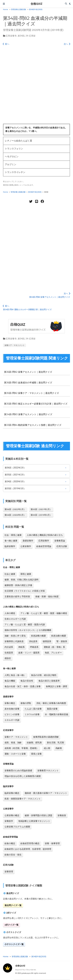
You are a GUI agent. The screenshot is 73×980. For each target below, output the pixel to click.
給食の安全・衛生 (13, 855)
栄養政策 (62, 815)
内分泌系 (9, 647)
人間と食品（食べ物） (15, 675)
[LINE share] (36, 201)
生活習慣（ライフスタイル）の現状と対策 (25, 591)
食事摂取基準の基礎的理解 (46, 737)
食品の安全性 (27, 681)
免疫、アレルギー (53, 653)
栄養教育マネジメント (48, 771)
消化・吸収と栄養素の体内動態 (51, 703)
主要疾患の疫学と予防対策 (17, 596)
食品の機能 (10, 681)
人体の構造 (10, 613)
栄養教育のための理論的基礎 (18, 771)
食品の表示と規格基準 (49, 681)
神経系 (22, 647)
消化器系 (33, 641)
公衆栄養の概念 (12, 815)
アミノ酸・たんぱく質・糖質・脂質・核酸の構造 (44, 613)
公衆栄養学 (26, 546)
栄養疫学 (9, 821)
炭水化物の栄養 (12, 709)
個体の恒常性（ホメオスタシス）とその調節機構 (28, 630)
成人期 (47, 748)
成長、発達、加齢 (13, 743)
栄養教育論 (60, 541)
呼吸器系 (34, 647)
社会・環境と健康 (13, 535)
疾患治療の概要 (59, 636)
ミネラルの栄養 (32, 714)
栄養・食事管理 (52, 843)
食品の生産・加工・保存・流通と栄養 (23, 686)
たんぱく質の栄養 (33, 709)
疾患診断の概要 (38, 636)
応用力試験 (62, 546)
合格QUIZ (36, 4)
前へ (6, 44)
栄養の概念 (10, 703)
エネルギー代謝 (12, 720)
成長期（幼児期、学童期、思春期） (22, 748)
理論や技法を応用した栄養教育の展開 (23, 776)
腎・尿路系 (62, 641)
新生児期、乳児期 (55, 743)
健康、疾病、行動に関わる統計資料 (22, 580)
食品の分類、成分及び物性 (44, 675)
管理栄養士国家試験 (19, 10)
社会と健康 (10, 574)
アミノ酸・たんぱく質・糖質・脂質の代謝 (25, 624)
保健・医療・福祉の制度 (47, 596)
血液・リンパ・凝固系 (29, 653)
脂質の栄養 (52, 709)
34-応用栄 (31, 36)
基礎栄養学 (28, 541)
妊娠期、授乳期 (34, 743)
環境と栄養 (36, 754)
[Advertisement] (36, 85)
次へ (67, 44)
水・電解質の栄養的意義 (56, 714)
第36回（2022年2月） (15, 468)
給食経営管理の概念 (30, 843)
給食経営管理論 (44, 546)
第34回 (21, 36)
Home (6, 10)
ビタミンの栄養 (12, 714)
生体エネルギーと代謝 (15, 619)
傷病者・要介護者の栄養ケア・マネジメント (46, 793)
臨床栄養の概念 (12, 793)
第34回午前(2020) (36, 10)
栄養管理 (9, 872)
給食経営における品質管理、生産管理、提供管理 (28, 849)
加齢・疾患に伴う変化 (15, 636)
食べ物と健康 (11, 541)
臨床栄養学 (10, 546)
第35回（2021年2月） (15, 475)
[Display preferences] (70, 4)
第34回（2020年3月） (15, 481)
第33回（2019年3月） (15, 488)
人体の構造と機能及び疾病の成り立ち (45, 535)
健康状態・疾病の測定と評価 (18, 585)
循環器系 (47, 641)
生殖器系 (9, 653)
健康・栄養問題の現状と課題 (38, 815)
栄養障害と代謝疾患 (14, 641)
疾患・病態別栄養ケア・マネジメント (23, 799)
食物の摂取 (26, 703)
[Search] (66, 4)
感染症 (8, 658)
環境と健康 (26, 574)
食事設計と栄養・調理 (56, 686)
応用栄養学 (11, 36)
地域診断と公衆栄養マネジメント (34, 821)
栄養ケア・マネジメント (15, 345)
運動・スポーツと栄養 (15, 754)
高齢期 (59, 748)
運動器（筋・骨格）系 (54, 647)
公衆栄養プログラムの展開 (17, 827)
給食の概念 (10, 843)
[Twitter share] (31, 201)
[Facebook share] (42, 201)
